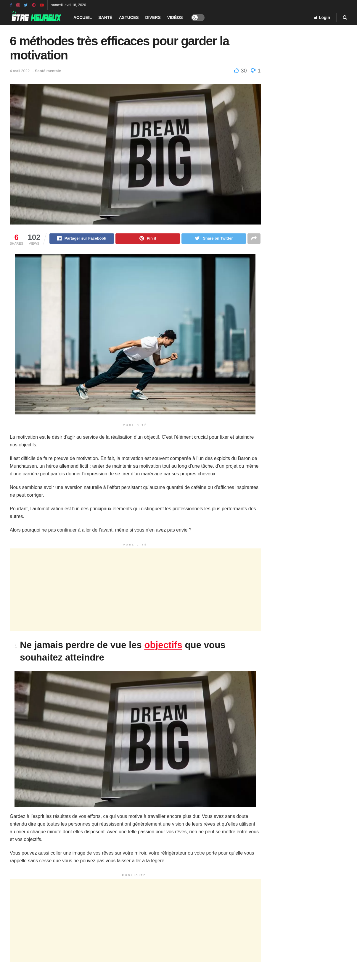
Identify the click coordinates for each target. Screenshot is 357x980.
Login (322, 17)
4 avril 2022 (20, 71)
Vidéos (175, 17)
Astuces (129, 17)
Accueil (83, 17)
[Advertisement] (135, 591)
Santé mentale (48, 71)
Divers (153, 17)
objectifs (163, 646)
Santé (105, 17)
